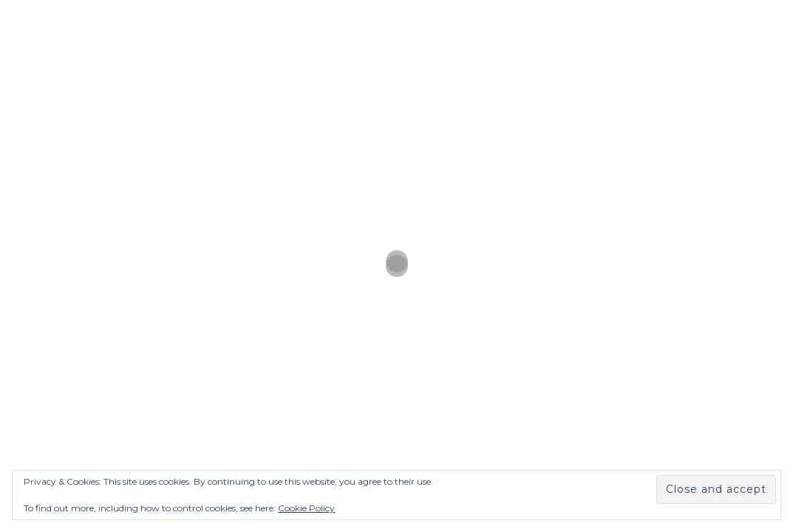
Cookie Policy (306, 508)
